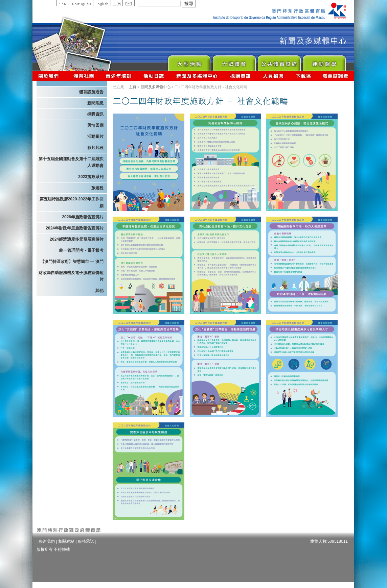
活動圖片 (95, 137)
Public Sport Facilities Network (279, 61)
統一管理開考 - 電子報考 (81, 250)
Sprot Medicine (324, 61)
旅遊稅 (97, 188)
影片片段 (95, 148)
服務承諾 (86, 541)
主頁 (117, 3)
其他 (99, 291)
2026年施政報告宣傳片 (83, 217)
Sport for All (234, 61)
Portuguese (81, 3)
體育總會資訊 (84, 76)
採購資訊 (240, 76)
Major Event (189, 61)
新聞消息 (95, 103)
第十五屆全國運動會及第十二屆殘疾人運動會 (71, 162)
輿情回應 (95, 125)
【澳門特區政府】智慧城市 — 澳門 (72, 262)
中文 (63, 3)
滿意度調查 (336, 76)
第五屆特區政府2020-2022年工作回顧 (72, 202)
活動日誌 (154, 76)
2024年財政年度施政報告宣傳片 (75, 228)
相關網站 (66, 541)
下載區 (303, 76)
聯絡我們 (47, 541)
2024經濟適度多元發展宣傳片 (77, 239)
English (102, 3)
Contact (129, 3)
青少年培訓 (119, 76)
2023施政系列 (91, 177)
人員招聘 (273, 76)
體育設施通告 (91, 92)
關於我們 (50, 76)
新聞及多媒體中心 (197, 76)
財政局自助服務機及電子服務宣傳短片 (71, 276)
